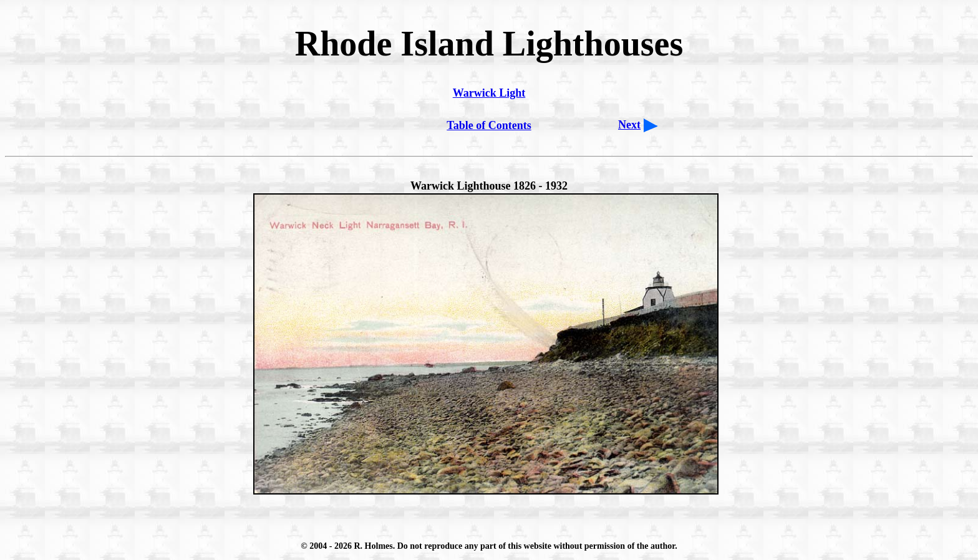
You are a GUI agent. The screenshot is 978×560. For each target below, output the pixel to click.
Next (629, 125)
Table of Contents (489, 125)
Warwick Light (489, 93)
